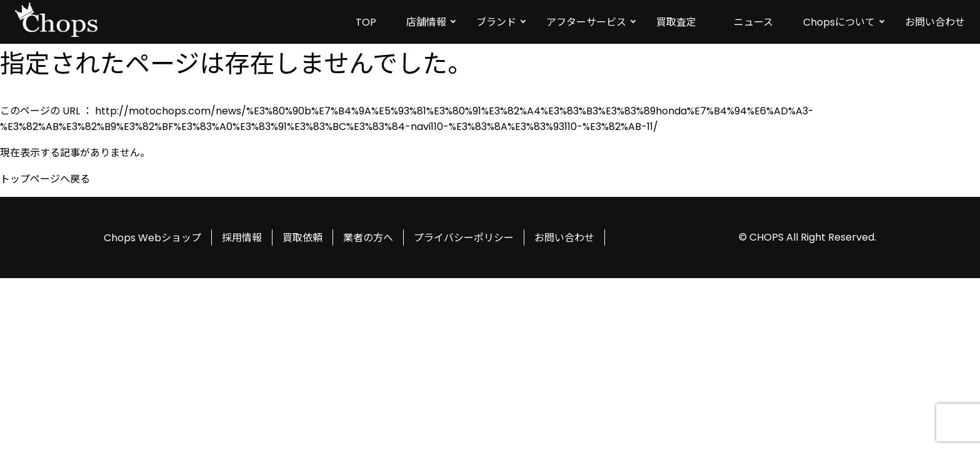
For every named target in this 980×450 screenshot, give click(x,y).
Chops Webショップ (152, 238)
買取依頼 (302, 238)
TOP (366, 22)
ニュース (753, 22)
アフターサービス (586, 22)
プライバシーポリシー (464, 238)
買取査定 (676, 22)
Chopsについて (839, 22)
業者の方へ (368, 238)
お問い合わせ (935, 22)
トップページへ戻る (45, 179)
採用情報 (242, 238)
